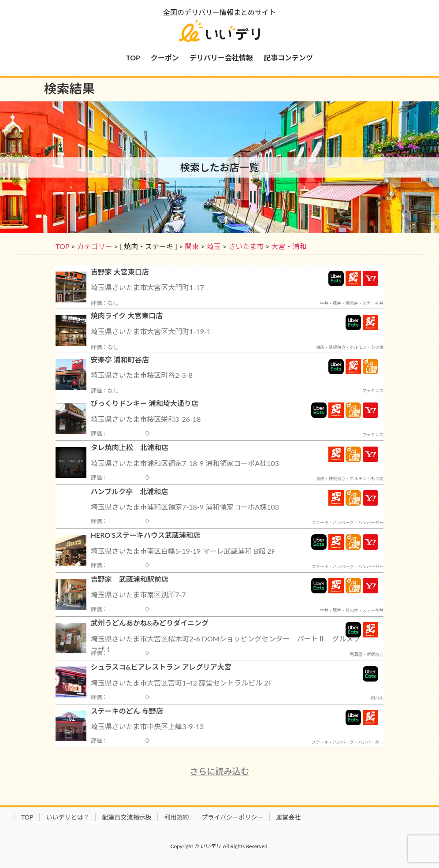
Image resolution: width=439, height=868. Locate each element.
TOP (62, 246)
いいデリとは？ (67, 817)
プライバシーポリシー (232, 817)
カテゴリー (94, 246)
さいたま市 (246, 246)
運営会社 (288, 817)
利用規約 (176, 817)
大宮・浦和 (289, 246)
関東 (192, 246)
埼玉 (214, 246)
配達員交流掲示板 (126, 817)
